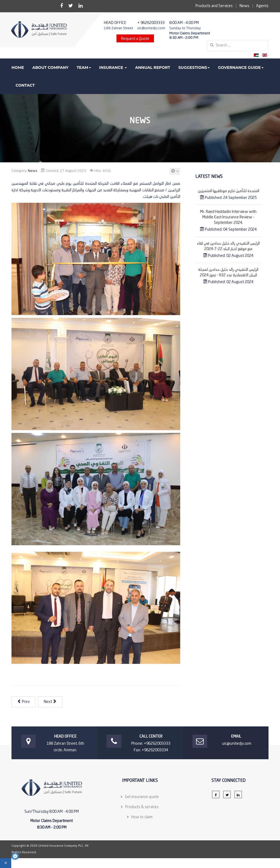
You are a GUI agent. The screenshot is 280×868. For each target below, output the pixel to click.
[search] (238, 45)
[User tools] (175, 171)
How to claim (142, 817)
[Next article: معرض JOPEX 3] (50, 702)
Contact (25, 85)
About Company (50, 68)
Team (84, 68)
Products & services (142, 807)
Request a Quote (135, 39)
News (244, 6)
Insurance (113, 68)
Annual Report (153, 68)
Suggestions (194, 68)
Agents (262, 6)
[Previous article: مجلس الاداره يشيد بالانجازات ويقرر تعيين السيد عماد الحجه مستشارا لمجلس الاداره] (23, 702)
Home (18, 68)
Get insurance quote (142, 797)
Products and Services (214, 6)
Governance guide (241, 68)
